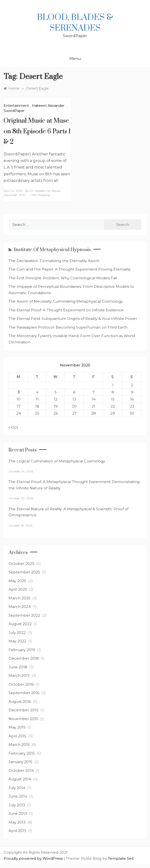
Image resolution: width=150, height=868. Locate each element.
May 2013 (17, 822)
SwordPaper (14, 111)
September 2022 (24, 615)
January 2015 (20, 762)
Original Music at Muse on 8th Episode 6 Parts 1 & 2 (37, 131)
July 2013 (17, 805)
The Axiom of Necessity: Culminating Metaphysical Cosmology (66, 301)
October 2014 (21, 770)
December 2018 (24, 658)
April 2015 (17, 736)
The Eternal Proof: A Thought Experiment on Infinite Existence (66, 310)
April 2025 (18, 589)
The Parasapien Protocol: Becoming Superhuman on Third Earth (68, 327)
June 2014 (18, 796)
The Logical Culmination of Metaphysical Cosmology (57, 461)
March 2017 (19, 676)
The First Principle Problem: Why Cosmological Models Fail (63, 278)
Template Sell (121, 858)
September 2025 (24, 572)
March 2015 (19, 745)
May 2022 (17, 641)
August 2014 (20, 779)
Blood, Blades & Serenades (75, 23)
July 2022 (17, 633)
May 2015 (17, 727)
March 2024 (20, 607)
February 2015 (22, 753)
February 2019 (22, 650)
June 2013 (18, 813)
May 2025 (17, 581)
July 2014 (17, 788)
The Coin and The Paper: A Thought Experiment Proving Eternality (70, 269)
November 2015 (23, 719)
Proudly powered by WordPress (34, 858)
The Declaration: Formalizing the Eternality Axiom (54, 261)
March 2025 (19, 598)
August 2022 (20, 624)
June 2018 (18, 667)
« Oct (13, 427)
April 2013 (17, 831)
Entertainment (16, 106)
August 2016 (20, 702)
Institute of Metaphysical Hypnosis (53, 250)
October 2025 (21, 564)
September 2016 (24, 693)
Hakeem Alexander (48, 106)
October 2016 (21, 684)
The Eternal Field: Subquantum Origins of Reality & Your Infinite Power (73, 319)
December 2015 (23, 710)
